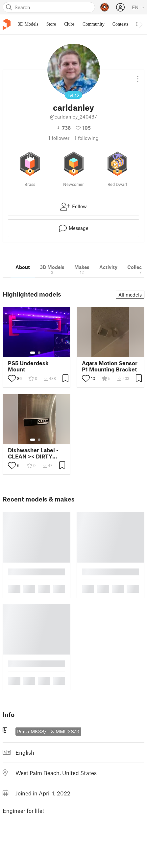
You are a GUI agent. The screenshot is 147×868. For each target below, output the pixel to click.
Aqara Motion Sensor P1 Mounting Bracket (110, 366)
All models (130, 295)
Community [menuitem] (94, 24)
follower (59, 138)
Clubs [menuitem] (69, 24)
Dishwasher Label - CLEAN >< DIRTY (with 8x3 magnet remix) (33, 453)
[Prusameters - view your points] (105, 7)
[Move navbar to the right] (140, 24)
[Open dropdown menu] (138, 76)
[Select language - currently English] (138, 7)
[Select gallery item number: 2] (39, 353)
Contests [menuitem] (120, 24)
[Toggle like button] (12, 378)
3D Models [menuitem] (28, 24)
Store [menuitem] (51, 24)
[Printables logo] (7, 24)
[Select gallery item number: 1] (33, 353)
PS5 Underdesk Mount (28, 366)
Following (87, 138)
